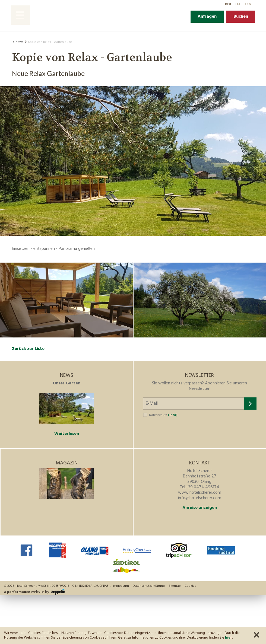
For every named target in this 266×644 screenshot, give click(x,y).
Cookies (190, 586)
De (228, 4)
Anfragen (207, 17)
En (248, 4)
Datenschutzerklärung (149, 586)
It (238, 4)
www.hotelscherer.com (200, 493)
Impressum (121, 586)
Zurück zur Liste (28, 349)
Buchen (241, 17)
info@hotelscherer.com (200, 498)
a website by (35, 592)
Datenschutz (163, 415)
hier (229, 638)
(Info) (173, 415)
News (20, 42)
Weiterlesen (67, 434)
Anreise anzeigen (200, 508)
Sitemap (175, 586)
